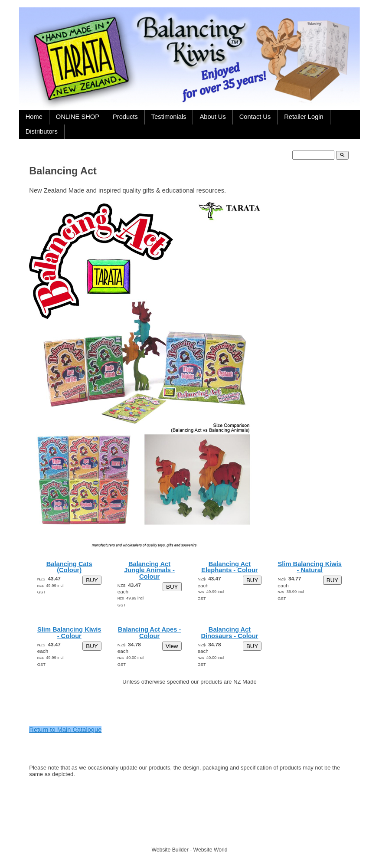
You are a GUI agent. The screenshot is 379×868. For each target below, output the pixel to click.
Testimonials (169, 117)
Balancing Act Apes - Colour (150, 633)
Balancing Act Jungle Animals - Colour (149, 570)
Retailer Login (304, 117)
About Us (212, 117)
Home (34, 117)
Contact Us (255, 117)
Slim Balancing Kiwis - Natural (310, 567)
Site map (230, 834)
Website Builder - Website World (189, 850)
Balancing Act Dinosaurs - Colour (229, 633)
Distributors (42, 131)
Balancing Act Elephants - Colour (229, 567)
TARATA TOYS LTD (191, 834)
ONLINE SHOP (78, 117)
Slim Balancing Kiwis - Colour (69, 633)
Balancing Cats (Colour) (69, 567)
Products (125, 117)
